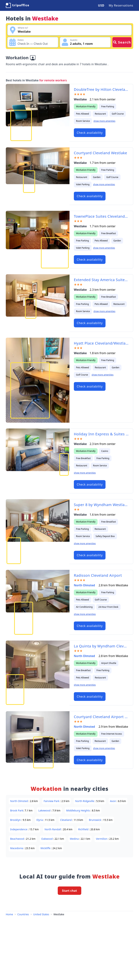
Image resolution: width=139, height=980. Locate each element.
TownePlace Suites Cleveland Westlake (101, 216)
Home (9, 914)
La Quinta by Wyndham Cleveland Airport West (101, 646)
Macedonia (17, 848)
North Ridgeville (85, 801)
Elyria (40, 820)
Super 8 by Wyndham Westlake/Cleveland (101, 505)
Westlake (59, 914)
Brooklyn (16, 820)
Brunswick (95, 820)
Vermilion (102, 839)
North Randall (53, 829)
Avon (113, 801)
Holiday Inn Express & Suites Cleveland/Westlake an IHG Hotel (101, 434)
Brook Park (17, 810)
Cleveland (66, 820)
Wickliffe (46, 848)
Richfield (84, 829)
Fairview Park (52, 801)
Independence (19, 829)
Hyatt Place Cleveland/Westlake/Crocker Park (101, 343)
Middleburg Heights (78, 810)
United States (41, 914)
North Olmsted (85, 585)
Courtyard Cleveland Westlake (100, 153)
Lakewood (45, 810)
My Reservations (121, 5)
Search (122, 42)
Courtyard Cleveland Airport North (101, 717)
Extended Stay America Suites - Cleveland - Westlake (101, 280)
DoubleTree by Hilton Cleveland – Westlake (101, 89)
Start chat (70, 891)
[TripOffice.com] (17, 5)
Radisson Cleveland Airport (98, 575)
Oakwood (47, 839)
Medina (75, 839)
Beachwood (17, 839)
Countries (23, 914)
